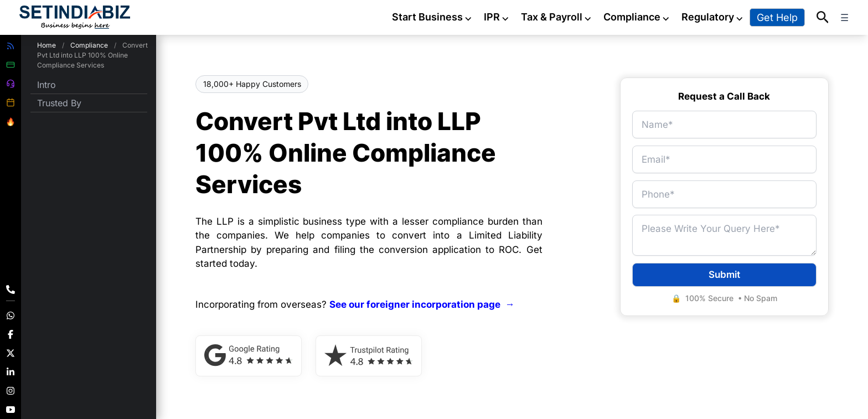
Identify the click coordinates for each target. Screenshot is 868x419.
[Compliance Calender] (11, 102)
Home (46, 45)
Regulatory (713, 17)
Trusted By (59, 103)
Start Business (432, 17)
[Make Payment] (11, 65)
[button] (823, 18)
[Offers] (11, 122)
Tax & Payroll (557, 17)
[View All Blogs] (11, 46)
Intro (46, 85)
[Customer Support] (11, 84)
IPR (497, 17)
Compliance (637, 17)
